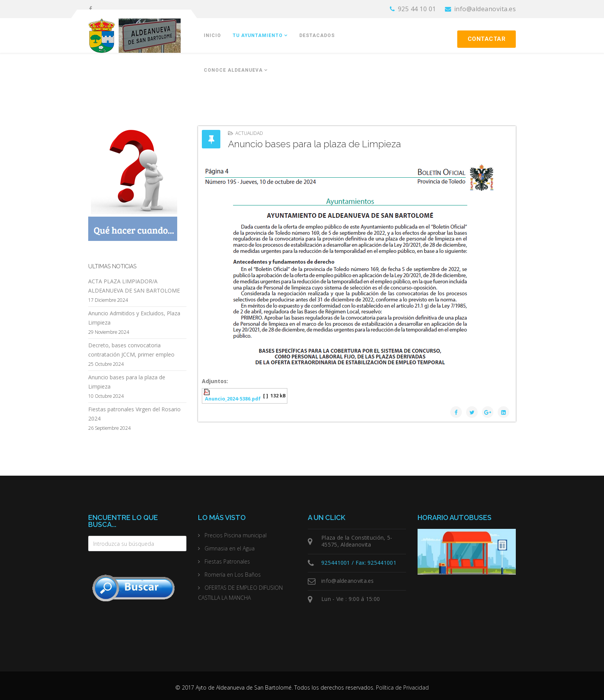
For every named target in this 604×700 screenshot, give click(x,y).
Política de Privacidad (402, 687)
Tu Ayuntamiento (258, 35)
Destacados (317, 35)
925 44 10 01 (417, 9)
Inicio (212, 35)
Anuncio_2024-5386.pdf (233, 399)
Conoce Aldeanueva (233, 70)
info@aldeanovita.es (485, 9)
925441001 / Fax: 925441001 (359, 563)
